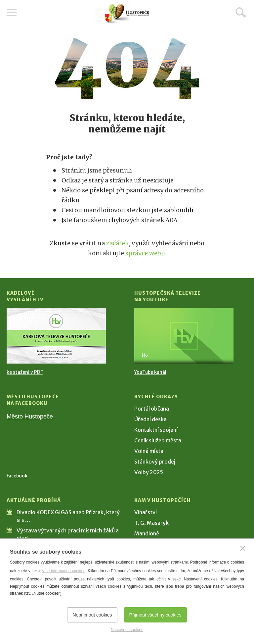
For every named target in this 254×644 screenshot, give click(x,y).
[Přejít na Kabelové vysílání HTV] (56, 336)
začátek (118, 243)
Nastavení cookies (127, 630)
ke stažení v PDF (25, 372)
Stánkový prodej (155, 462)
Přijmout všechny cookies (155, 615)
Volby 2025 (149, 472)
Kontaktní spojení (156, 430)
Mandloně (147, 533)
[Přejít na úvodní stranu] (127, 13)
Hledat (241, 12)
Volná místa (149, 451)
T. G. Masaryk (151, 523)
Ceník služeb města (158, 440)
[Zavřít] (243, 548)
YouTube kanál (150, 372)
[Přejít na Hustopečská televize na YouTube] (184, 336)
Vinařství (146, 512)
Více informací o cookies (63, 571)
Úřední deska (150, 419)
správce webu (145, 253)
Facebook (17, 476)
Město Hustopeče (30, 417)
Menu (12, 13)
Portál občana (152, 409)
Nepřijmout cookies (92, 615)
